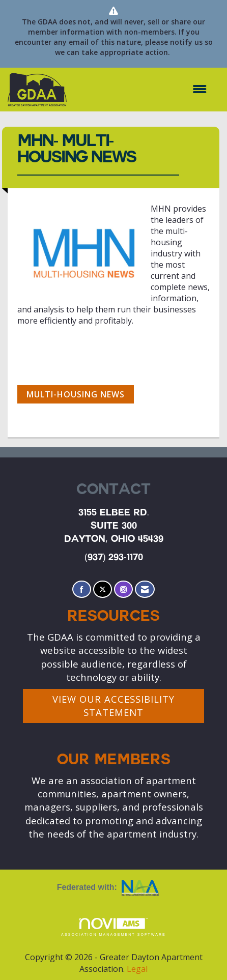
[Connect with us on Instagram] (123, 589)
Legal (137, 969)
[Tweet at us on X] (103, 589)
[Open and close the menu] (142, 89)
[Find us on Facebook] (82, 589)
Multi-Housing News (76, 394)
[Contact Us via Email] (145, 589)
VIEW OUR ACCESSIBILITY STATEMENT (113, 705)
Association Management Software (113, 927)
